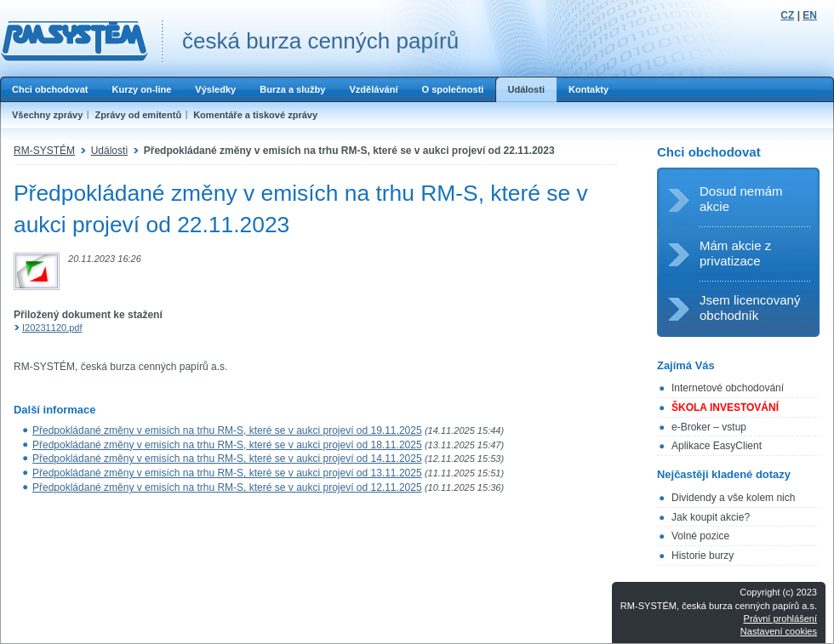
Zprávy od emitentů (138, 115)
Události (526, 89)
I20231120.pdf (52, 328)
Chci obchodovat (50, 89)
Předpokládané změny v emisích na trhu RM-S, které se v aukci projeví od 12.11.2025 (227, 487)
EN (810, 15)
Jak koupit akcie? (711, 517)
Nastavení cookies (779, 631)
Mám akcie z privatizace (735, 253)
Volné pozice (700, 536)
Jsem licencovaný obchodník (750, 308)
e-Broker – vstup (709, 427)
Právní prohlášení (780, 618)
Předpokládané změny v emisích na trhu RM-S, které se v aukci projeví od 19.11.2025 (227, 430)
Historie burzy (703, 556)
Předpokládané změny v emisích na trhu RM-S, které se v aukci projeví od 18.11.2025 (227, 445)
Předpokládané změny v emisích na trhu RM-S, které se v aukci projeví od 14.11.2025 (227, 459)
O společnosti (452, 89)
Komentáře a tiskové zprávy (255, 115)
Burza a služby (292, 89)
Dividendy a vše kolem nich (733, 498)
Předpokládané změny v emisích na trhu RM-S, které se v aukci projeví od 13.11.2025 (227, 473)
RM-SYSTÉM (44, 151)
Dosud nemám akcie (741, 199)
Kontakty (588, 89)
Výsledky (215, 89)
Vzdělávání (373, 89)
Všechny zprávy (47, 115)
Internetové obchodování (728, 388)
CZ (787, 15)
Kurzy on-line (141, 89)
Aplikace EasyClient (717, 446)
